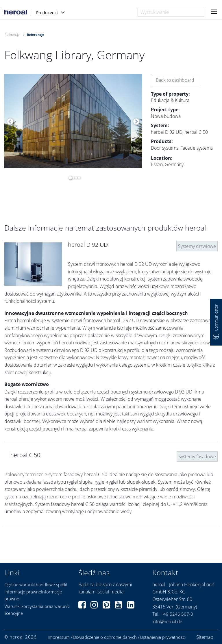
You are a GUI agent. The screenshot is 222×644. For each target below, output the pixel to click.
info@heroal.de (167, 621)
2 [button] (72, 178)
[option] (73, 121)
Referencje (12, 35)
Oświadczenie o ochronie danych (105, 637)
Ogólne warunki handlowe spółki (36, 584)
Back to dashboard (175, 80)
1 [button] (69, 178)
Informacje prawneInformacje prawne (33, 595)
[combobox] (171, 12)
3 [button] (75, 178)
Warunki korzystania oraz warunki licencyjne (37, 610)
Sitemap (205, 637)
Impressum (59, 637)
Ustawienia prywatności (163, 637)
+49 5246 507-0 (177, 614)
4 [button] (77, 178)
